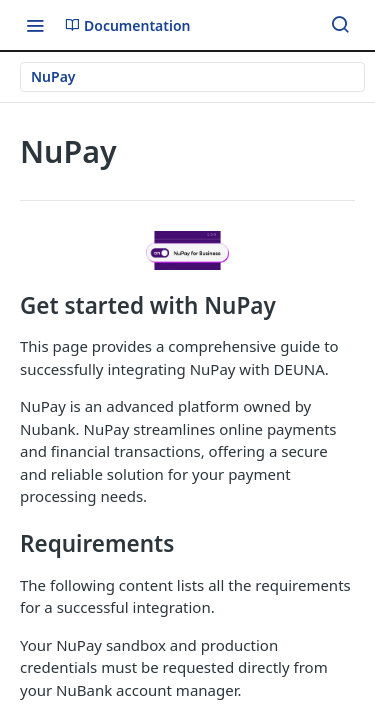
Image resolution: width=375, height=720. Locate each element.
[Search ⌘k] (340, 25)
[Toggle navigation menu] (35, 25)
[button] (187, 250)
